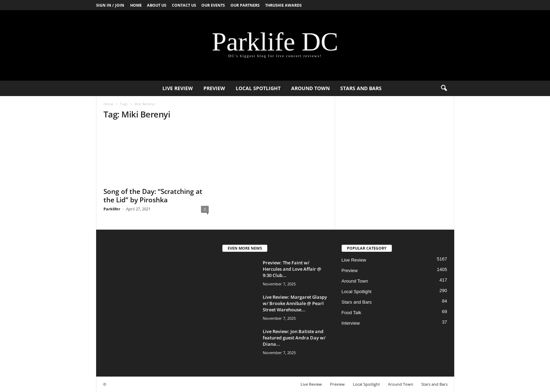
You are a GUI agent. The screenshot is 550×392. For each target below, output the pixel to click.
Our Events (213, 5)
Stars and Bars (361, 88)
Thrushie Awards (283, 5)
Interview (351, 323)
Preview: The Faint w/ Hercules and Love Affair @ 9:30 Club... (292, 269)
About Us (157, 5)
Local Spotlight (258, 88)
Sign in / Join (110, 5)
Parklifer (112, 209)
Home (136, 5)
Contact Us (184, 5)
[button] (444, 88)
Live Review (178, 88)
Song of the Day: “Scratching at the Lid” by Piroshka (153, 196)
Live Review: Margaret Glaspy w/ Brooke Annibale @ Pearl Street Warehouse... (295, 303)
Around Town (310, 88)
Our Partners (245, 5)
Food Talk (351, 313)
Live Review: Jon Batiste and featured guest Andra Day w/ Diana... (294, 338)
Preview (214, 88)
